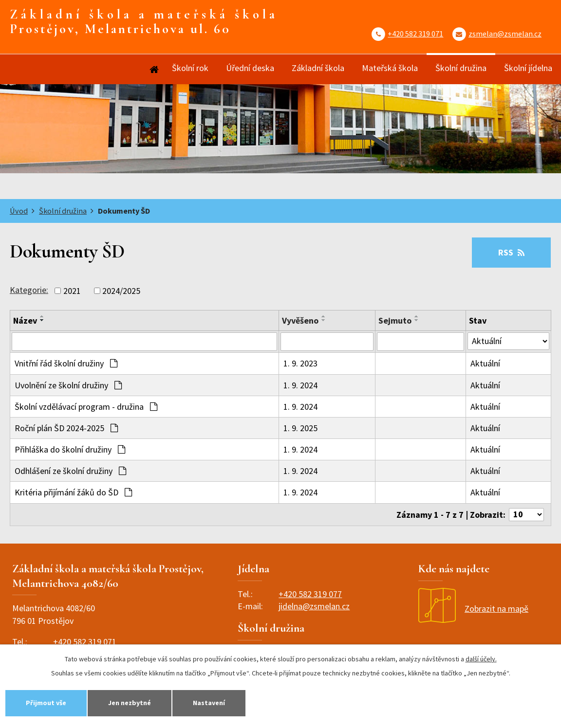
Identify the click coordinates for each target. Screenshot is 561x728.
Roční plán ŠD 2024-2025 (66, 428)
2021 (72, 291)
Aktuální (485, 363)
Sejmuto (395, 320)
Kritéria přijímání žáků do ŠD (73, 492)
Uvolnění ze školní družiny (68, 385)
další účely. (481, 659)
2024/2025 (121, 291)
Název (25, 320)
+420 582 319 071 (415, 34)
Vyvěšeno (300, 320)
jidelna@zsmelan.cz (314, 606)
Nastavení (209, 703)
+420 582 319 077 (310, 594)
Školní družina (461, 68)
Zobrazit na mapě (473, 609)
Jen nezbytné (130, 703)
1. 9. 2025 (300, 428)
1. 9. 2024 (300, 385)
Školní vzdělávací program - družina (86, 407)
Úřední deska (250, 68)
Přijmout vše (46, 703)
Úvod (153, 69)
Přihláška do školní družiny (70, 449)
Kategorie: (29, 290)
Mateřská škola (390, 68)
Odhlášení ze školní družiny (70, 471)
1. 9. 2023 (300, 363)
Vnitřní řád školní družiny (66, 363)
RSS (511, 252)
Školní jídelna (528, 68)
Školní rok (190, 68)
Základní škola (318, 68)
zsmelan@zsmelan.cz (505, 34)
